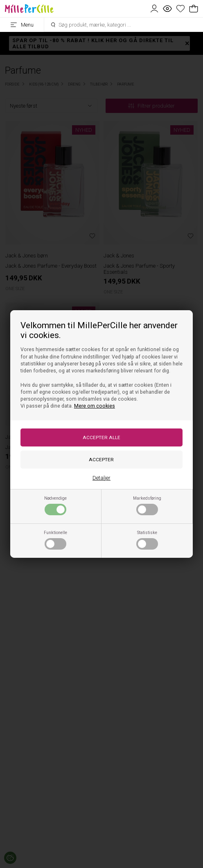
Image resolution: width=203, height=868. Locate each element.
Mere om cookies (95, 406)
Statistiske (147, 540)
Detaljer (101, 478)
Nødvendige (55, 505)
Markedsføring (147, 505)
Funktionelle (55, 540)
